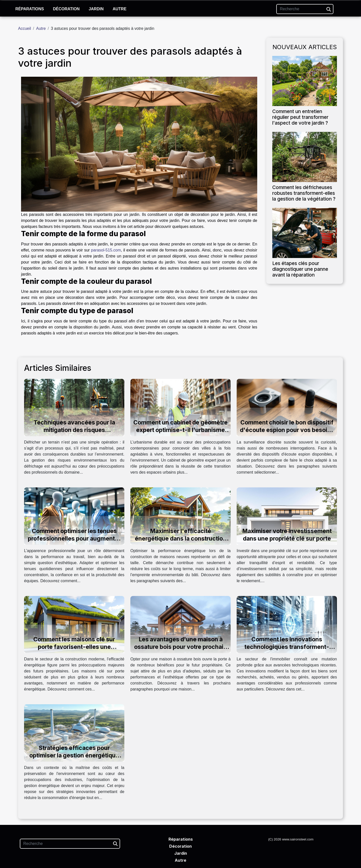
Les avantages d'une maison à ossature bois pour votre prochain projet (180, 647)
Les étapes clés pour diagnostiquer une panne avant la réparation (300, 269)
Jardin (96, 9)
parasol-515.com (106, 250)
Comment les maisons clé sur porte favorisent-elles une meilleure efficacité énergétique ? (74, 647)
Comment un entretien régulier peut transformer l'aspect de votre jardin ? (300, 117)
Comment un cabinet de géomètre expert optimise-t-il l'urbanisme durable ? (180, 430)
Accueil (25, 28)
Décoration (66, 9)
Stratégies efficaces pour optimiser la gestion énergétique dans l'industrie (74, 755)
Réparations (30, 9)
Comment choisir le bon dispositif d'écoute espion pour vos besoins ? (287, 430)
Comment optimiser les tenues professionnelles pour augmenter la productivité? (74, 539)
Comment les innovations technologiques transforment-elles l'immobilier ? (287, 647)
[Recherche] (305, 9)
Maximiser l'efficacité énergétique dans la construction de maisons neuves (181, 539)
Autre (119, 9)
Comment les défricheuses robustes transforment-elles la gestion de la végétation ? (304, 193)
